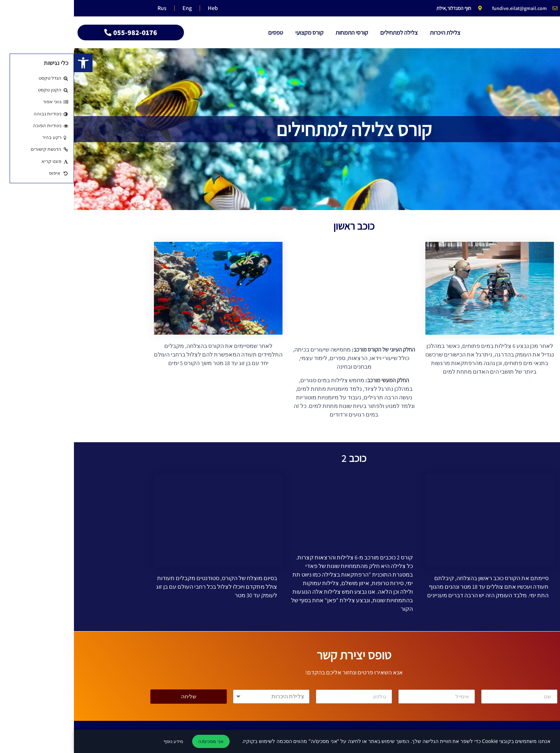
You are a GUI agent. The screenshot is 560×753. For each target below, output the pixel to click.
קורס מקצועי (236, 33)
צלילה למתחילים (325, 33)
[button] (9, 63)
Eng (112, 8)
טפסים (202, 33)
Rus (88, 8)
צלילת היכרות (371, 33)
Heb (136, 8)
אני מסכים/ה (137, 741)
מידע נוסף (99, 741)
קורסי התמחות (278, 33)
